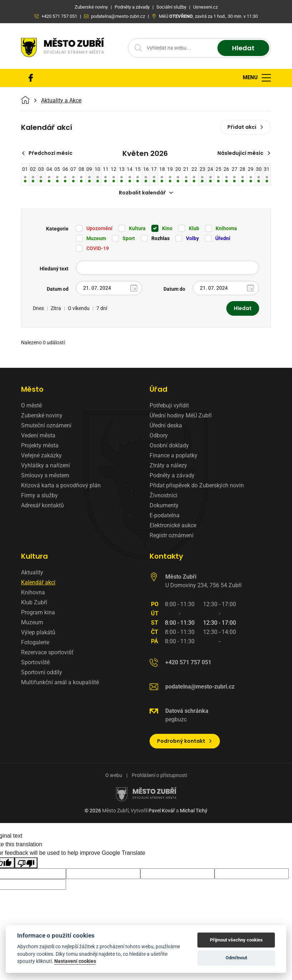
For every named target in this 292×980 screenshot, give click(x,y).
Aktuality (32, 572)
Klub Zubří (34, 602)
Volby (192, 238)
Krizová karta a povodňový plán (61, 485)
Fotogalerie (35, 642)
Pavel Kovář (162, 811)
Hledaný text (54, 269)
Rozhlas (160, 238)
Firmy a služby (39, 495)
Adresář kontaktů (42, 505)
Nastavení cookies (75, 961)
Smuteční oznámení (46, 425)
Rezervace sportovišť (47, 652)
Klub (194, 228)
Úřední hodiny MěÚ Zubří (181, 415)
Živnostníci (163, 495)
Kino (167, 228)
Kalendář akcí (38, 582)
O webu (114, 775)
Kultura (137, 228)
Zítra (56, 308)
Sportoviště (35, 662)
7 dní (102, 308)
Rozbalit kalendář (146, 193)
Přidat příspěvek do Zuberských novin (197, 485)
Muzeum (96, 238)
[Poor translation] (26, 863)
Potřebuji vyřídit (169, 405)
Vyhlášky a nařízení (46, 465)
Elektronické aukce (173, 525)
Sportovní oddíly (42, 672)
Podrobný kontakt (185, 741)
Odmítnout (236, 958)
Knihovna (226, 228)
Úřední (223, 238)
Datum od (58, 289)
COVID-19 (98, 248)
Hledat (243, 48)
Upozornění (99, 228)
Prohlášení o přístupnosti (159, 775)
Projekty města (40, 445)
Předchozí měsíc (47, 153)
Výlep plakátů (38, 632)
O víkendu (79, 308)
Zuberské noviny (42, 415)
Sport (129, 238)
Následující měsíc (244, 153)
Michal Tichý (194, 811)
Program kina (38, 612)
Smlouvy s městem (45, 475)
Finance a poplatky (173, 455)
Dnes (38, 308)
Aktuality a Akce (61, 101)
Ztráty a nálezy (168, 465)
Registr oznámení (172, 535)
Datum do (174, 289)
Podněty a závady (172, 475)
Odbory (159, 435)
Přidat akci (245, 127)
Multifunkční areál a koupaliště (60, 682)
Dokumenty (164, 505)
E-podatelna (165, 515)
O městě (31, 405)
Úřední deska (166, 425)
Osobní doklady (169, 445)
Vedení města (38, 435)
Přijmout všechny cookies (236, 940)
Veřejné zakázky (41, 455)
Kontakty (166, 556)
